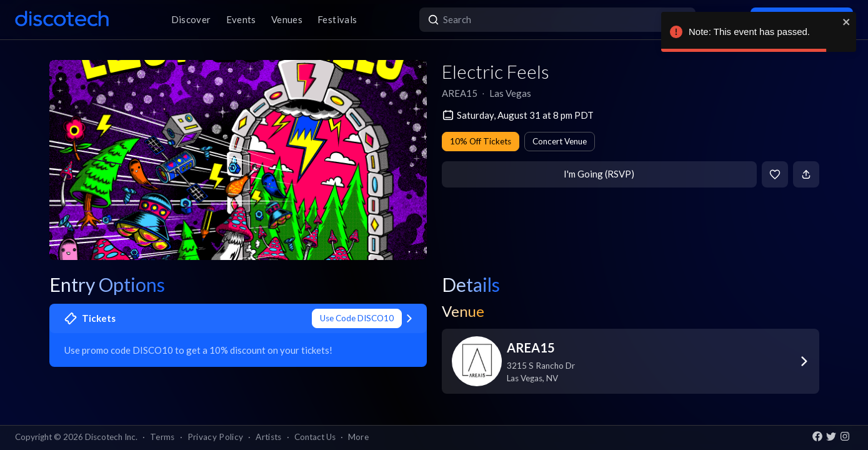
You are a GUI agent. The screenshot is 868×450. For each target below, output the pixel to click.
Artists (268, 437)
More (358, 437)
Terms (162, 437)
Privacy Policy (216, 437)
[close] (847, 22)
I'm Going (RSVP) (599, 174)
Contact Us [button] (315, 437)
